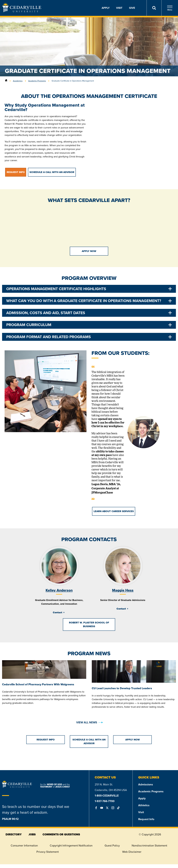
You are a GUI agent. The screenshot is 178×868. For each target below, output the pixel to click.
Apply (106, 8)
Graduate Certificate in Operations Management (73, 81)
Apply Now (89, 251)
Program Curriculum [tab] (29, 325)
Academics (18, 81)
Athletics (144, 805)
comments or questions (61, 834)
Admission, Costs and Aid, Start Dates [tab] (46, 313)
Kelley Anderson (59, 590)
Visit (119, 8)
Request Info (146, 819)
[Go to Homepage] (22, 11)
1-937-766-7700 (105, 801)
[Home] (6, 81)
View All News (87, 722)
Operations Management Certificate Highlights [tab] (56, 289)
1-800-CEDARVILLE (107, 796)
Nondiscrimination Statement (149, 846)
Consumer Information (24, 846)
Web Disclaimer (132, 852)
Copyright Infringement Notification (71, 846)
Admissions (146, 784)
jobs (32, 834)
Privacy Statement (48, 852)
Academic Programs (37, 81)
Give (132, 8)
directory (14, 834)
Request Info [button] (16, 172)
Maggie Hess (123, 590)
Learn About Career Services (114, 511)
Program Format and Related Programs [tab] (49, 337)
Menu (170, 8)
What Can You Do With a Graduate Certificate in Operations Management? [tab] (84, 301)
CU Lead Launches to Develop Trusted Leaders (122, 688)
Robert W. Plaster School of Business (89, 624)
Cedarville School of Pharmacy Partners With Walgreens (38, 684)
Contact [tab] (58, 612)
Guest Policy (112, 846)
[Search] (154, 8)
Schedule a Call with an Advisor (52, 172)
